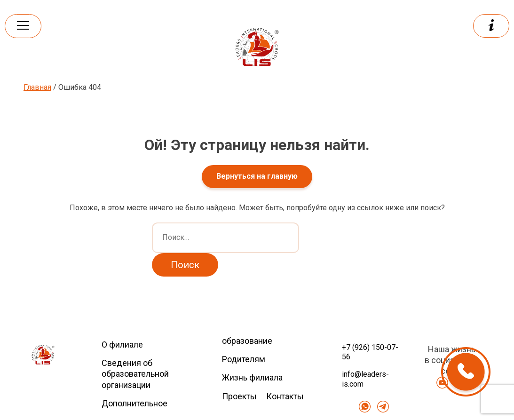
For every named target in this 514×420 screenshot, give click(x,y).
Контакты (285, 396)
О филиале (122, 345)
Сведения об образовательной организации (135, 374)
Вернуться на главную (257, 176)
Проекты (239, 396)
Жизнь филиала (252, 377)
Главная (37, 87)
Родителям (244, 359)
